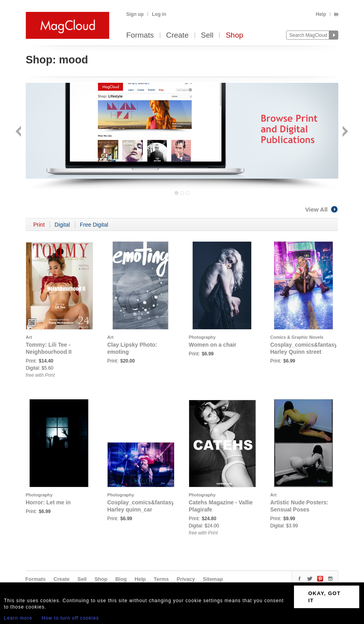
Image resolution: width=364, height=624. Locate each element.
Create (177, 35)
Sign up (135, 14)
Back (19, 132)
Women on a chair (212, 345)
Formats (140, 35)
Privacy (186, 579)
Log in (159, 14)
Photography (202, 337)
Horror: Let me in (48, 502)
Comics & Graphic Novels (297, 337)
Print (39, 225)
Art (29, 337)
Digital (62, 225)
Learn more (18, 618)
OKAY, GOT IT (324, 597)
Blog (121, 579)
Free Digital (94, 225)
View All (322, 209)
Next (344, 132)
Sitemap (213, 579)
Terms (161, 579)
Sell (207, 35)
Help (321, 14)
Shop (234, 35)
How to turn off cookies (70, 618)
